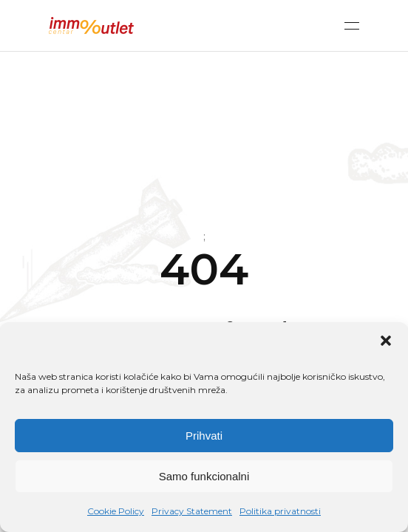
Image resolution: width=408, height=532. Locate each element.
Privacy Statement (192, 511)
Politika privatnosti (280, 511)
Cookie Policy (116, 511)
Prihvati (204, 436)
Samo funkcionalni (204, 476)
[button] (386, 341)
